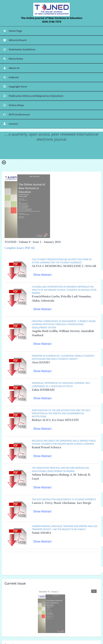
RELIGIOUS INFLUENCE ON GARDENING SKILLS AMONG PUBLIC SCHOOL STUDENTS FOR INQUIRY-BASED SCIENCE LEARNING (64, 442)
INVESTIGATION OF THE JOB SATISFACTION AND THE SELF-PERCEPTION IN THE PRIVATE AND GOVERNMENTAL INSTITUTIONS (61, 413)
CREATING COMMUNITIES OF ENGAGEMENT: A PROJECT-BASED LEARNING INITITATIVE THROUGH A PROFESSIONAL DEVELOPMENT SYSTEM (64, 324)
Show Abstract (42, 275)
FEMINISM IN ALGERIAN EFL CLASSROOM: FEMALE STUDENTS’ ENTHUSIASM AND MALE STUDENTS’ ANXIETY (63, 357)
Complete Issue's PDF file (20, 248)
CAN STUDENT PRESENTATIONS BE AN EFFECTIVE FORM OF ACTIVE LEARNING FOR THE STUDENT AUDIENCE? (62, 261)
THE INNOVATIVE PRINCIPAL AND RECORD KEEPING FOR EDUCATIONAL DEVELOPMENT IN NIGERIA (60, 469)
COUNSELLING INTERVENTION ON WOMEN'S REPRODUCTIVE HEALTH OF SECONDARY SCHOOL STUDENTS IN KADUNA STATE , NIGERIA (65, 290)
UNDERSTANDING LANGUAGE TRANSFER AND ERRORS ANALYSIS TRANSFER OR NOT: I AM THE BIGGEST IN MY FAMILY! (65, 528)
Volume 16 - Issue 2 (67, 611)
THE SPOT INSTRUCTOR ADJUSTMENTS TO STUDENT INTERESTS (64, 499)
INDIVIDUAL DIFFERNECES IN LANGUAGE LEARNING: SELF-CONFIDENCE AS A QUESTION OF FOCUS (61, 385)
